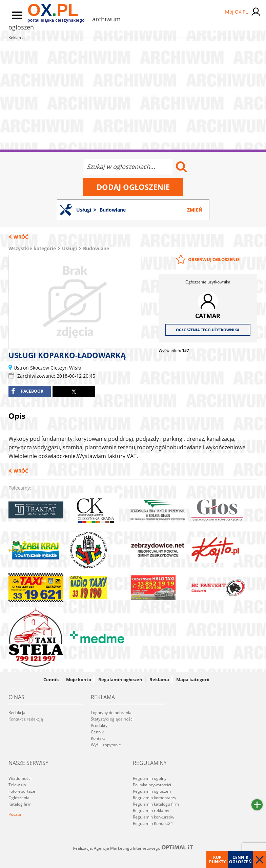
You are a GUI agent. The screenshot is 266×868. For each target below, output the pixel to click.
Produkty (99, 725)
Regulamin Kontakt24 (153, 823)
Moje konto (79, 679)
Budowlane (96, 248)
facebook (27, 391)
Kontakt (98, 738)
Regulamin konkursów (154, 817)
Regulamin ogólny (150, 778)
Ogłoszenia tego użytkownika (208, 330)
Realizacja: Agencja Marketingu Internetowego (133, 848)
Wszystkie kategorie (32, 248)
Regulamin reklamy (151, 811)
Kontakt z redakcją (26, 719)
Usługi (69, 248)
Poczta (15, 814)
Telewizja (17, 785)
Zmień (195, 210)
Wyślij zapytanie (106, 745)
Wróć (21, 237)
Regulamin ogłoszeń (120, 679)
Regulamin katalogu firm (156, 804)
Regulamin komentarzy (155, 798)
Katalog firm (20, 804)
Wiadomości (20, 778)
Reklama (159, 679)
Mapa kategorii (193, 679)
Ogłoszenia (19, 798)
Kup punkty (217, 860)
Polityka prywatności (152, 785)
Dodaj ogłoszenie (133, 187)
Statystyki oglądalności (112, 719)
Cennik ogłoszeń (240, 860)
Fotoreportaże (22, 791)
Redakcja (17, 713)
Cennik (51, 679)
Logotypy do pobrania (111, 713)
